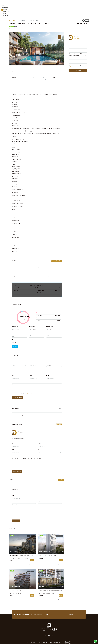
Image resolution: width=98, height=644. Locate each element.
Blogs (72, 7)
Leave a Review (61, 472)
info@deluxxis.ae (82, 1)
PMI (12, 332)
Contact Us (80, 7)
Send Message (78, 63)
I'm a (39, 442)
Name (13, 368)
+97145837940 (71, 1)
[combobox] (19, 358)
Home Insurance (50, 326)
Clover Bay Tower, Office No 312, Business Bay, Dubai (68, 635)
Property (55, 7)
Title (13, 494)
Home (39, 7)
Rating (39, 494)
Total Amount (15, 319)
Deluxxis (13, 558)
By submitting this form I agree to (22, 387)
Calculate (15, 339)
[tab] (59, 30)
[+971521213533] (56, 1)
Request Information (17, 464)
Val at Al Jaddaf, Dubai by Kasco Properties (20, 584)
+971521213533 (60, 1)
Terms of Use (30, 387)
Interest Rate (50, 319)
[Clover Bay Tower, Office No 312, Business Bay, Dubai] (62, 635)
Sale (16, 19)
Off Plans (46, 7)
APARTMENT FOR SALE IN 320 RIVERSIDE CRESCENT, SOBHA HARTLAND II (56, 584)
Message (14, 375)
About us (64, 7)
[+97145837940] (67, 1)
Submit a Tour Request (17, 390)
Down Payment (32, 319)
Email (48, 368)
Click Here (25, 408)
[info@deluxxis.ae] (78, 1)
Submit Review (16, 514)
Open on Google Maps (56, 253)
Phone (30, 368)
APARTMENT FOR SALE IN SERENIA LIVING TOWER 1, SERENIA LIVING (26, 549)
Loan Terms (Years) (16, 326)
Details (32, 553)
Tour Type (14, 355)
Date (30, 355)
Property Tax (32, 326)
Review (13, 501)
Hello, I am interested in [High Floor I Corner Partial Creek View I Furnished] (37, 455)
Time (48, 355)
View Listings (59, 417)
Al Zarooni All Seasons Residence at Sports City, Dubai (51, 549)
